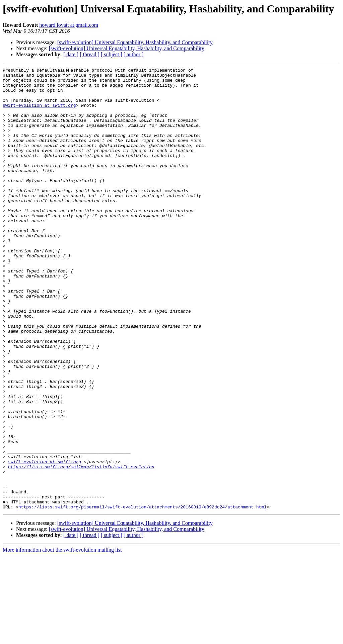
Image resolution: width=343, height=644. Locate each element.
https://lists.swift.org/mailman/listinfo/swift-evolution (81, 547)
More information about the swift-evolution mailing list (62, 638)
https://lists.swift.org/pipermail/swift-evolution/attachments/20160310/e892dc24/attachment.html (143, 595)
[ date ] (71, 54)
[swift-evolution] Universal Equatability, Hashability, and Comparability (135, 42)
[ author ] (134, 54)
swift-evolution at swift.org (39, 113)
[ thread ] (90, 54)
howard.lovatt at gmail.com (69, 25)
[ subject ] (112, 54)
